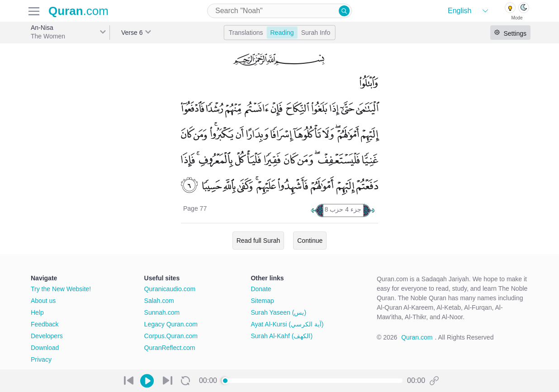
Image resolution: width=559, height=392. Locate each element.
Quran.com (417, 337)
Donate (261, 289)
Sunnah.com (162, 312)
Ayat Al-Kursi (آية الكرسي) (287, 324)
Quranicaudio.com (170, 289)
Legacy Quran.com (171, 324)
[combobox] (279, 11)
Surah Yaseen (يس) (278, 312)
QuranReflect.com (170, 348)
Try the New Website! (61, 289)
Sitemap (262, 301)
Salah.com (159, 301)
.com (78, 11)
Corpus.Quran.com (171, 336)
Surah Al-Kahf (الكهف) (282, 336)
